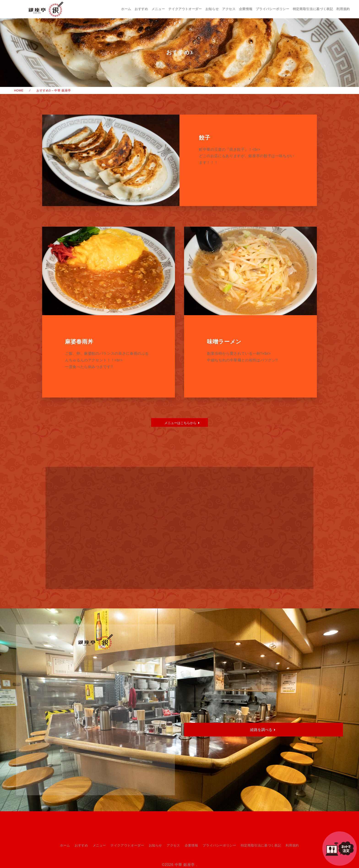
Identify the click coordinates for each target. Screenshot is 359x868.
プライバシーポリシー (272, 9)
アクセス (229, 9)
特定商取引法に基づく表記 (313, 9)
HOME (19, 90)
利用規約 (343, 9)
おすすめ (141, 9)
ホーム (126, 9)
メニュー (158, 9)
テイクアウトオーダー (185, 9)
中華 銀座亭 (185, 865)
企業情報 (246, 9)
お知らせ (212, 9)
